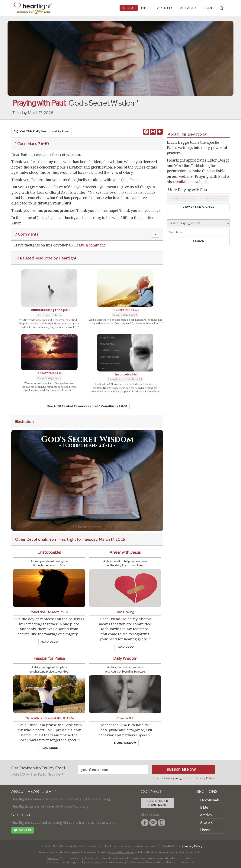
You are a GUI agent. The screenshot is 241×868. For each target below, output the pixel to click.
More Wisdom (125, 743)
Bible (146, 8)
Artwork (188, 8)
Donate (23, 831)
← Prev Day (182, 198)
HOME (208, 8)
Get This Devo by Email (42, 132)
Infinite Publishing (75, 806)
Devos (129, 8)
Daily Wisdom (125, 658)
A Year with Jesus (125, 552)
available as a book (191, 182)
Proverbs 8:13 (125, 718)
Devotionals (210, 800)
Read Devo (49, 642)
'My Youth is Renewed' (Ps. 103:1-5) (49, 718)
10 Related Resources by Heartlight (46, 258)
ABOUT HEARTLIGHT (34, 791)
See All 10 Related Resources (87, 406)
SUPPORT (21, 815)
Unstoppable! (49, 552)
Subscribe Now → (183, 770)
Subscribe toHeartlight (157, 803)
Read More (49, 748)
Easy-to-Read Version (122, 852)
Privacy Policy (205, 778)
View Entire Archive (198, 207)
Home (205, 830)
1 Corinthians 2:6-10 (32, 143)
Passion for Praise (49, 658)
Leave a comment (90, 245)
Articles (165, 8)
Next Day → (214, 198)
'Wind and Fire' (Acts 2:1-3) (49, 612)
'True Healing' (125, 612)
